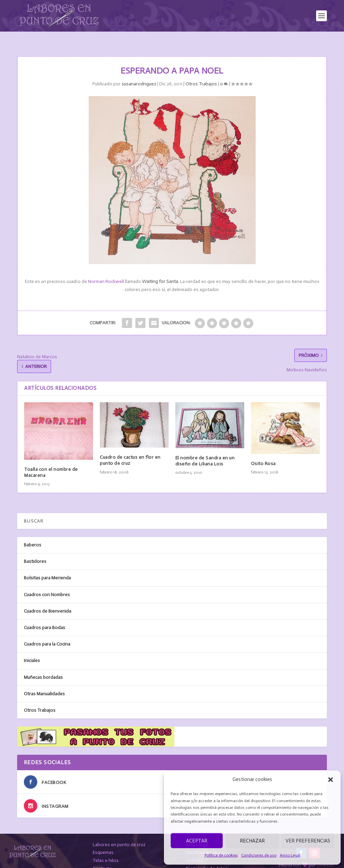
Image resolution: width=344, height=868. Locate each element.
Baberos (33, 533)
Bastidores (35, 550)
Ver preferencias (308, 841)
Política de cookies (221, 855)
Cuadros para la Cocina (47, 633)
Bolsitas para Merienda (47, 567)
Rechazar (252, 841)
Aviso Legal (290, 855)
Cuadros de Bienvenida (48, 600)
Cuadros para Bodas (45, 616)
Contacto (102, 857)
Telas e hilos (106, 849)
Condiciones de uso (259, 855)
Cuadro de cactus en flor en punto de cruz (130, 449)
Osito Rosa (263, 452)
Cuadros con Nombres (47, 583)
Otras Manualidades (44, 682)
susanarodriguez (139, 72)
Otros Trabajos (201, 72)
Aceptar (197, 841)
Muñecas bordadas (43, 666)
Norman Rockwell (105, 270)
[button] (331, 780)
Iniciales (32, 649)
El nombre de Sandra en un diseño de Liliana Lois (205, 449)
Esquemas (103, 841)
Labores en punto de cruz (119, 833)
